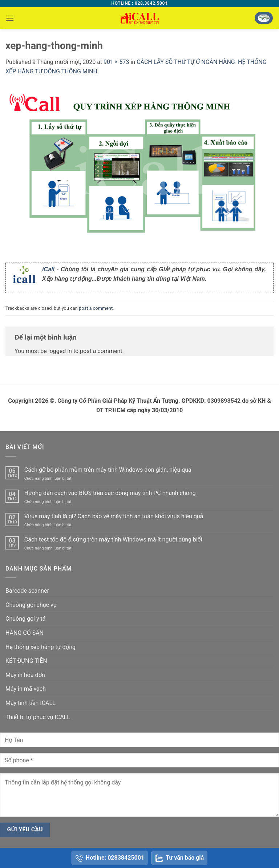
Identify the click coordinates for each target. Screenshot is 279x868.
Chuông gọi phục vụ (31, 605)
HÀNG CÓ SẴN (25, 633)
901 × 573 (116, 62)
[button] (10, 18)
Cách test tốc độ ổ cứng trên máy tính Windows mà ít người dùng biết (114, 540)
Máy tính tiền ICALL (31, 703)
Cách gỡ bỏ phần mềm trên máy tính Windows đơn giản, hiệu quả (108, 470)
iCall (48, 269)
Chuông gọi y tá (25, 619)
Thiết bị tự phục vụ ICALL (38, 717)
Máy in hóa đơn (25, 675)
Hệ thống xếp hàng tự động (41, 647)
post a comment (96, 308)
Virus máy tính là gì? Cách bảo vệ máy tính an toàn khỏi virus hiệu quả (114, 516)
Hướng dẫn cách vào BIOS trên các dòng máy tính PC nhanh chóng (110, 493)
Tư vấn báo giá (180, 858)
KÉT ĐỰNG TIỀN (26, 661)
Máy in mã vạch (26, 689)
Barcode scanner (27, 591)
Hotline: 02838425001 (110, 858)
